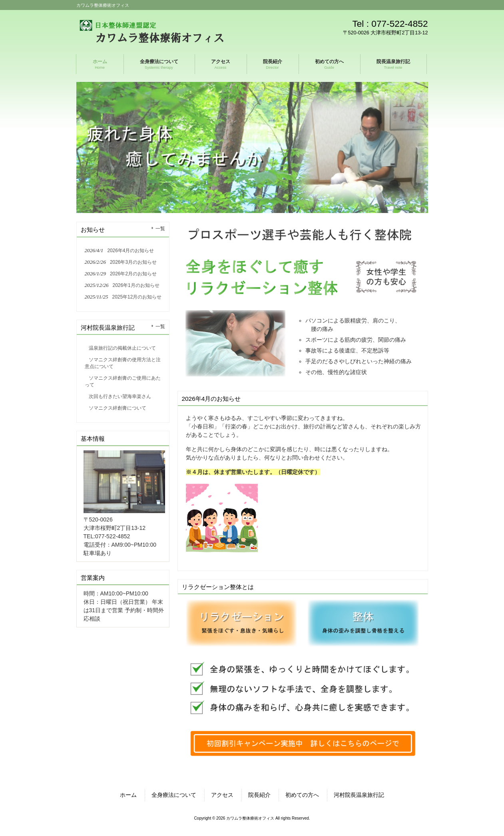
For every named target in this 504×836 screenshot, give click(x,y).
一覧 (160, 229)
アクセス (222, 795)
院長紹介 (259, 795)
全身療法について (174, 795)
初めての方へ (302, 795)
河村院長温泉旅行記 (359, 795)
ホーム (128, 795)
